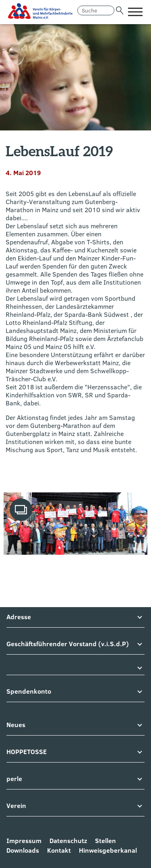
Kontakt (59, 850)
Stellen (105, 841)
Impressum (24, 841)
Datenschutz (68, 841)
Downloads (23, 850)
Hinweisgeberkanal (108, 850)
